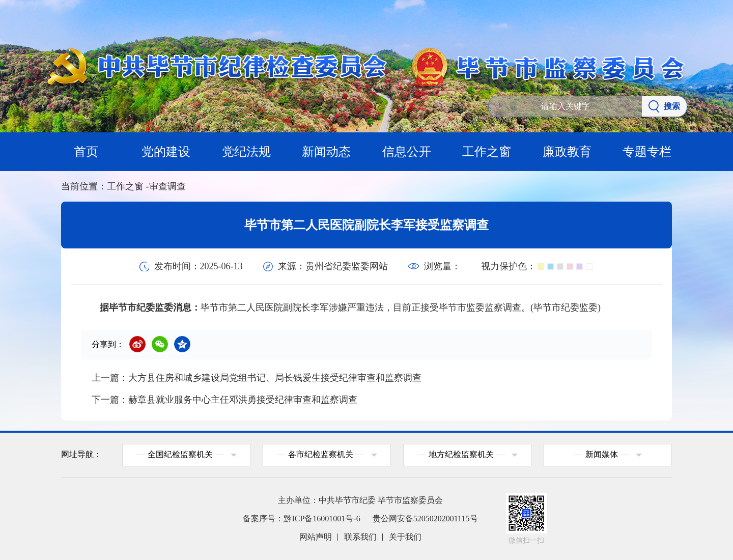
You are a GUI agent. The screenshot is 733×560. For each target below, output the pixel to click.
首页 (86, 152)
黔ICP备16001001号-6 (322, 519)
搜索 (664, 106)
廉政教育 (567, 152)
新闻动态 (326, 152)
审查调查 (167, 186)
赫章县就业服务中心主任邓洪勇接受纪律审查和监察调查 (243, 400)
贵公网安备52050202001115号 (425, 519)
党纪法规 (246, 152)
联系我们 (360, 537)
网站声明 (316, 537)
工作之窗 (487, 152)
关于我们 (405, 537)
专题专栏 (647, 152)
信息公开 (407, 152)
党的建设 (166, 152)
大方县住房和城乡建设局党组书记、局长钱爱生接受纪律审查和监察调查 (275, 378)
